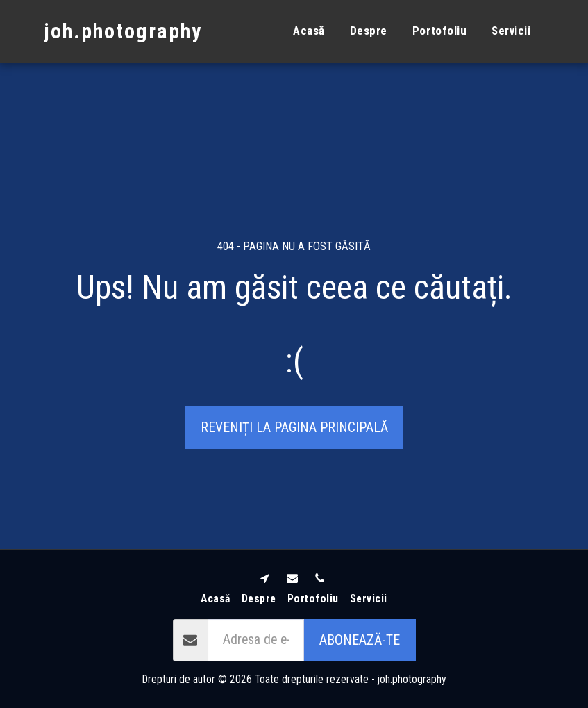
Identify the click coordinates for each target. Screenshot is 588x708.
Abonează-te (360, 640)
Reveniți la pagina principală (294, 428)
